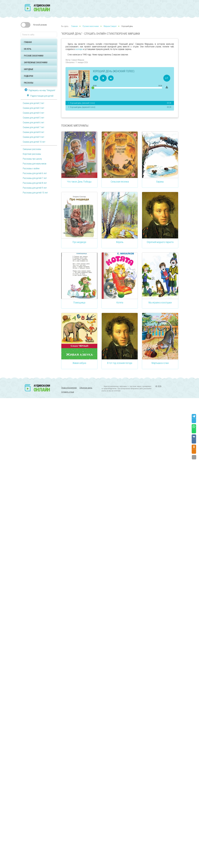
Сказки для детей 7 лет (34, 127)
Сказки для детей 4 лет (34, 113)
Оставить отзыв (68, 392)
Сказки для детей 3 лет (34, 108)
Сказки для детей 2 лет (34, 103)
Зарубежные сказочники (36, 63)
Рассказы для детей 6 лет (35, 173)
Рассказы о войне (31, 168)
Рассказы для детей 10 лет (35, 193)
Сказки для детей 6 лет (34, 123)
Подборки (28, 76)
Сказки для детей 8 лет (34, 132)
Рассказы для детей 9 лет (35, 188)
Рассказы (29, 83)
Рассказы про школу (32, 159)
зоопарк (79, 49)
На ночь (28, 49)
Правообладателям (69, 388)
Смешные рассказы (32, 149)
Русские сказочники (34, 56)
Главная (28, 42)
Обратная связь (86, 388)
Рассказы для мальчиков (35, 164)
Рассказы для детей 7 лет (35, 178)
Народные (29, 69)
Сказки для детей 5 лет (34, 118)
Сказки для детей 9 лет (34, 137)
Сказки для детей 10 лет (34, 142)
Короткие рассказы (32, 154)
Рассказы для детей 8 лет (35, 183)
